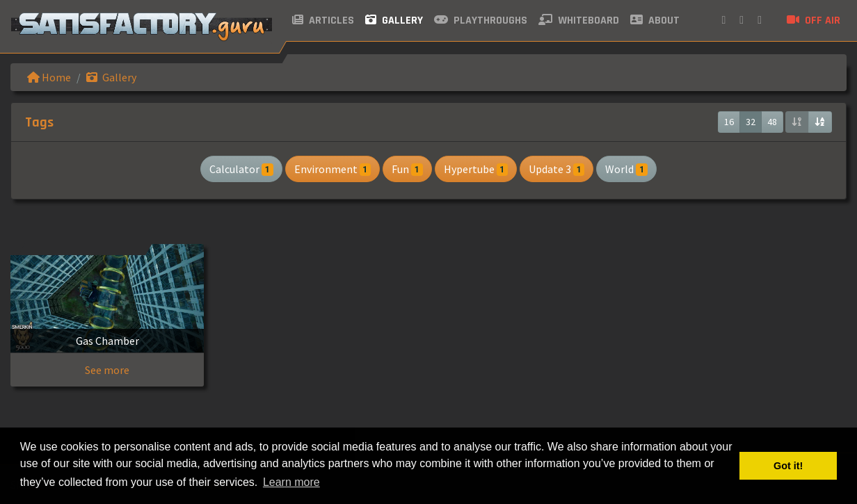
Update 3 (556, 169)
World (626, 169)
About (655, 21)
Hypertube (476, 169)
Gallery (394, 21)
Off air (814, 21)
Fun (407, 169)
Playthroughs (481, 21)
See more (107, 370)
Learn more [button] (291, 482)
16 (729, 122)
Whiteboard (579, 21)
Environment (333, 169)
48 (772, 122)
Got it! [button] (788, 466)
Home (49, 77)
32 (751, 122)
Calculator (241, 169)
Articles (323, 21)
